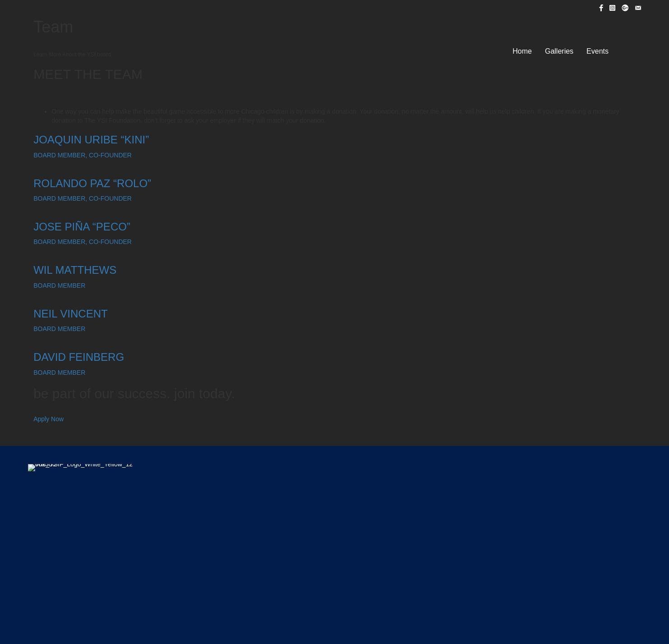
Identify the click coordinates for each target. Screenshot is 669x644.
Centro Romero (333, 541)
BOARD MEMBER (59, 285)
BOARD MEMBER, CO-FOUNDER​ (83, 155)
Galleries (559, 51)
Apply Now (48, 419)
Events (597, 51)
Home (522, 51)
